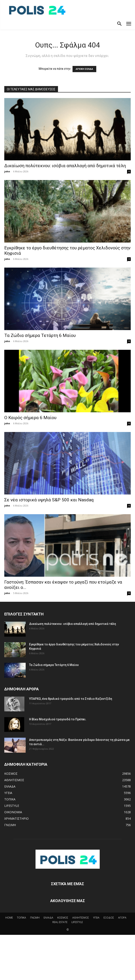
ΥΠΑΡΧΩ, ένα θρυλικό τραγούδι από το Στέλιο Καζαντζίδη (71, 699)
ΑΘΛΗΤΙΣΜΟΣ (81, 918)
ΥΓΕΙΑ (96, 918)
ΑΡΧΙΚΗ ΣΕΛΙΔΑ (84, 69)
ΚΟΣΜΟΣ (63, 918)
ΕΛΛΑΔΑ (48, 918)
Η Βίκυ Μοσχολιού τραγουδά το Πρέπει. (58, 719)
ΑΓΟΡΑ (122, 918)
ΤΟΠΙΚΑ (22, 918)
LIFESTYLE (77, 922)
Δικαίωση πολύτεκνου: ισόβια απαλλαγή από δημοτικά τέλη (65, 166)
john (7, 171)
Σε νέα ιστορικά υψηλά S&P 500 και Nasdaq (49, 500)
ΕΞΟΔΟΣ (109, 918)
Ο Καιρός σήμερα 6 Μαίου (30, 418)
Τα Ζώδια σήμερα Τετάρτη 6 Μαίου (40, 335)
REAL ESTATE (60, 922)
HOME (9, 918)
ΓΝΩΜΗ (35, 918)
